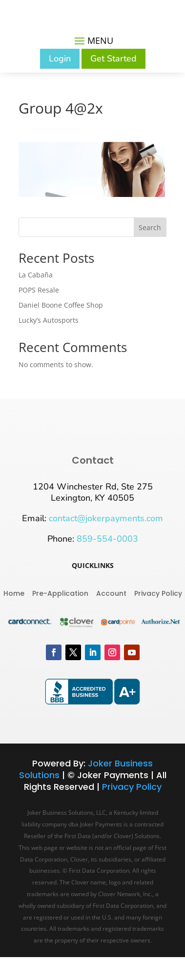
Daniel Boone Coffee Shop (61, 305)
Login (60, 59)
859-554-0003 (107, 539)
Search (150, 227)
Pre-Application (60, 593)
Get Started (113, 59)
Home (14, 593)
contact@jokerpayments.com (106, 518)
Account (111, 593)
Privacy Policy (158, 593)
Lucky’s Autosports (49, 320)
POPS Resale (39, 290)
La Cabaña (36, 275)
